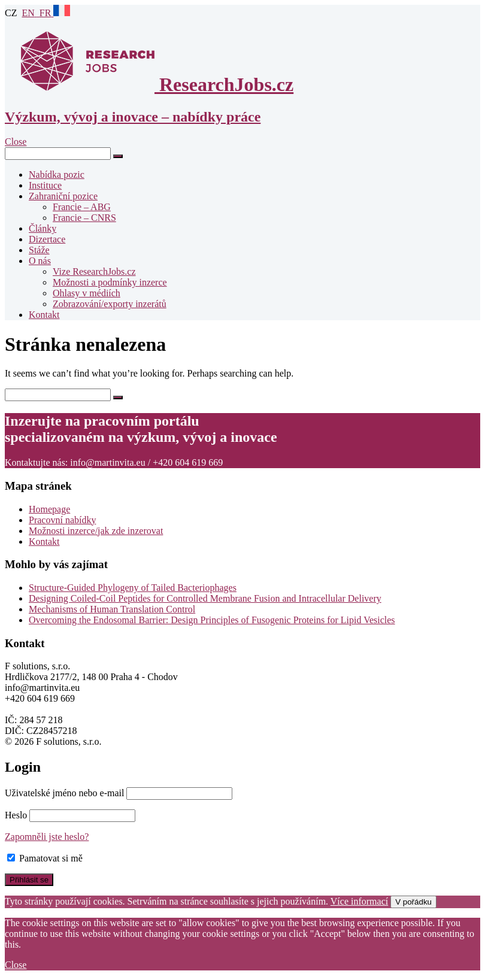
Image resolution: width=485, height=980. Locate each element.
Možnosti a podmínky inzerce (110, 282)
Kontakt (44, 315)
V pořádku (413, 902)
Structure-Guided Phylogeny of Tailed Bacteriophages (133, 588)
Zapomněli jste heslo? (47, 837)
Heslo (16, 815)
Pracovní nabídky (62, 520)
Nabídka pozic (57, 175)
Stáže (39, 250)
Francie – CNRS (84, 218)
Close (16, 965)
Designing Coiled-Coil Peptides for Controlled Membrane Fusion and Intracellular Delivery (205, 598)
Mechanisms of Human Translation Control (112, 609)
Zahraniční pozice (63, 196)
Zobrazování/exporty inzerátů (110, 304)
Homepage (49, 509)
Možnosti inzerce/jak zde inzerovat (96, 531)
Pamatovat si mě (45, 858)
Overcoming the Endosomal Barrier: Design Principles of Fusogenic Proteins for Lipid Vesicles (212, 620)
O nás (40, 261)
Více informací (359, 901)
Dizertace (47, 239)
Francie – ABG (82, 207)
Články (43, 228)
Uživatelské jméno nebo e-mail (64, 793)
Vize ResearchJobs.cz (94, 271)
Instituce (45, 185)
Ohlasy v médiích (87, 293)
